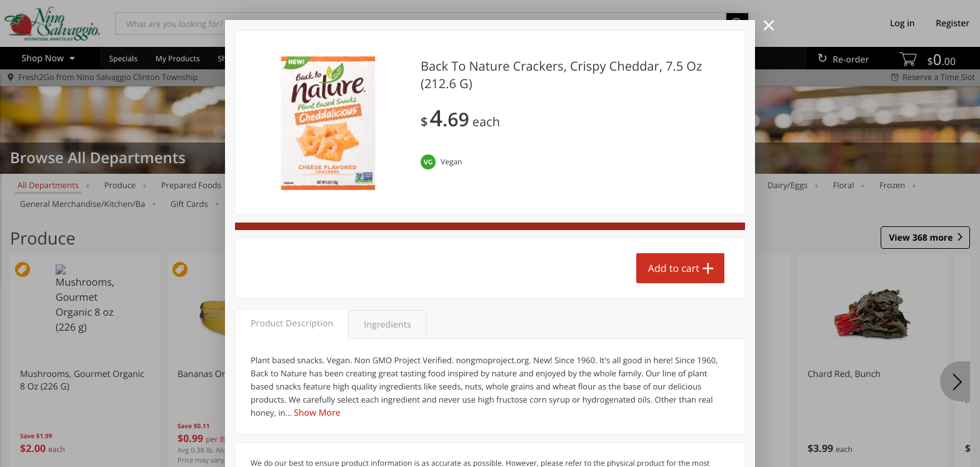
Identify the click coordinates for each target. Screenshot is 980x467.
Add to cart (674, 268)
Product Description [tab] (292, 324)
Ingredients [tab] (387, 325)
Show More (317, 413)
